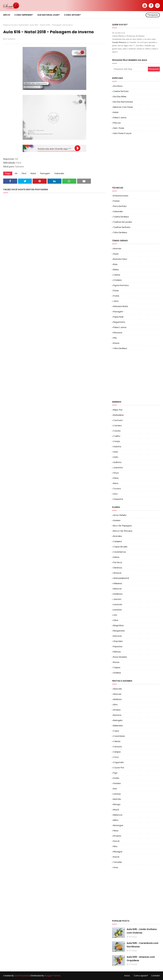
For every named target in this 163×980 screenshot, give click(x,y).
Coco (116, 757)
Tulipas (117, 667)
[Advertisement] (138, 160)
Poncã (116, 841)
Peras (116, 831)
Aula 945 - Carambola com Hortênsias (143, 945)
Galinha (117, 447)
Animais (117, 249)
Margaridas (119, 631)
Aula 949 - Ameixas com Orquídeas (141, 959)
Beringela (118, 720)
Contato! (156, 976)
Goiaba (117, 783)
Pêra (115, 846)
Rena (116, 483)
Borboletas (118, 415)
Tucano (117, 489)
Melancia (118, 815)
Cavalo (117, 431)
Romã (116, 857)
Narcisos (117, 636)
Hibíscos (117, 589)
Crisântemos (120, 552)
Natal (33, 173)
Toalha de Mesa (121, 217)
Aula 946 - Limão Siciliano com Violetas (142, 931)
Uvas (116, 867)
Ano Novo (118, 86)
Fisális (116, 778)
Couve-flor (119, 768)
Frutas (116, 296)
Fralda (116, 201)
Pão (115, 338)
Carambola (119, 736)
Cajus (116, 731)
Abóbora (117, 699)
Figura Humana (121, 285)
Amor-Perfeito (120, 515)
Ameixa (117, 710)
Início (127, 976)
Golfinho (117, 462)
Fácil (24, 173)
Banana (117, 715)
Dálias (116, 557)
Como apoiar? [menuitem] (72, 15)
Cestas (117, 275)
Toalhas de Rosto (122, 227)
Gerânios (118, 568)
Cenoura (117, 747)
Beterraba (118, 726)
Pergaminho (119, 322)
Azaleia (117, 520)
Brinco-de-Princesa (123, 531)
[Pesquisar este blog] (130, 69)
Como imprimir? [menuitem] (24, 15)
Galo (116, 452)
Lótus (116, 620)
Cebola (117, 741)
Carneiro (117, 426)
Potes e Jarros (120, 118)
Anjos (116, 254)
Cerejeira (117, 541)
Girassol (117, 573)
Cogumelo (118, 762)
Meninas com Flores (123, 107)
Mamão (117, 799)
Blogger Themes (53, 976)
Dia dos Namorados (123, 102)
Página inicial (10, 25)
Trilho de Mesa (120, 232)
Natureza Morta (121, 306)
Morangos (118, 825)
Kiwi (115, 789)
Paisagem (45, 173)
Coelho (117, 436)
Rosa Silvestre (120, 657)
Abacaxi (117, 694)
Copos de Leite (120, 547)
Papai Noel (118, 317)
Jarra (116, 301)
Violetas (117, 673)
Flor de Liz (118, 562)
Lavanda (118, 604)
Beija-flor (118, 410)
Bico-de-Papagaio (122, 526)
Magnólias (118, 625)
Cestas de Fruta (121, 91)
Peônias (117, 652)
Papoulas (118, 646)
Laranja (117, 794)
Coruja (117, 441)
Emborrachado (121, 196)
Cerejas (117, 752)
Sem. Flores (119, 128)
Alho (115, 705)
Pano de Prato (120, 206)
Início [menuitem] (7, 15)
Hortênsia (118, 594)
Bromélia (118, 536)
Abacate (117, 689)
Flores (116, 291)
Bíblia (116, 270)
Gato (116, 457)
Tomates (118, 862)
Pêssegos (118, 852)
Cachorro (118, 420)
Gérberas (118, 583)
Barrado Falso (120, 259)
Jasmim (117, 599)
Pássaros (118, 333)
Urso (115, 494)
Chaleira (117, 280)
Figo (115, 773)
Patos (116, 478)
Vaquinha (118, 499)
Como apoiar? (141, 976)
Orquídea (118, 641)
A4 (16, 173)
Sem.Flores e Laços (122, 133)
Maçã (116, 810)
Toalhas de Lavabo (123, 222)
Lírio (115, 615)
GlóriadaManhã (121, 578)
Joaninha (118, 468)
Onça (116, 473)
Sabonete (23, 25)
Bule (115, 264)
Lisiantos (117, 610)
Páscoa (117, 123)
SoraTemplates (22, 976)
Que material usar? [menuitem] (49, 15)
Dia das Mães (120, 97)
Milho (116, 820)
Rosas (116, 343)
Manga (117, 804)
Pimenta (117, 836)
